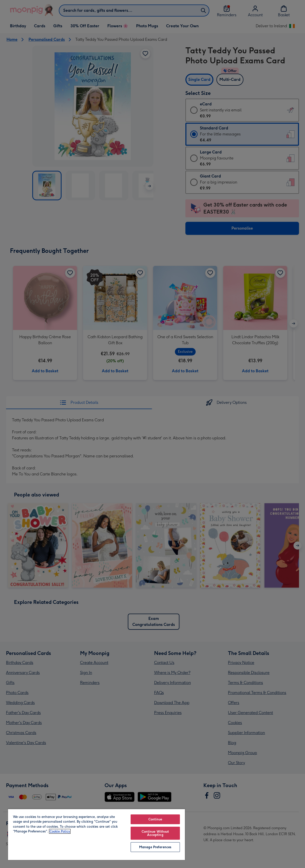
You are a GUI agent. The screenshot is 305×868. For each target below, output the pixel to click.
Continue (155, 819)
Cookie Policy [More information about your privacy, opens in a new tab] (60, 831)
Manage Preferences (155, 847)
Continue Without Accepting (155, 833)
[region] (96, 834)
